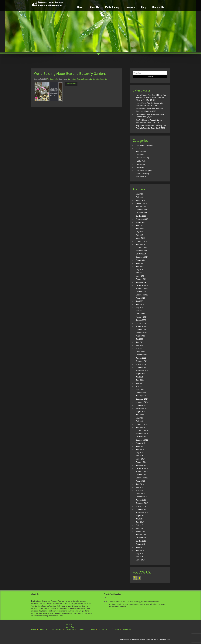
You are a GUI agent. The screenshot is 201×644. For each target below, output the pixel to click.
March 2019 (140, 459)
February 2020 (141, 424)
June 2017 (140, 522)
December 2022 (142, 323)
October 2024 (141, 254)
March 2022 (140, 352)
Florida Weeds (141, 152)
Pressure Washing (143, 174)
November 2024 (142, 251)
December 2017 (142, 503)
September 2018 (142, 478)
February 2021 (141, 393)
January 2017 (141, 535)
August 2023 (140, 298)
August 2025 (140, 222)
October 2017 (141, 509)
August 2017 (140, 516)
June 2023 (140, 304)
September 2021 (142, 371)
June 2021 (140, 380)
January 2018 (141, 500)
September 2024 (142, 257)
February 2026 (141, 203)
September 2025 (142, 219)
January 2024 (141, 282)
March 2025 (140, 238)
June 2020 (140, 415)
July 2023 (139, 301)
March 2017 (140, 528)
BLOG (138, 148)
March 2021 (140, 390)
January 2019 (141, 465)
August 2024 (140, 260)
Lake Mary (70, 629)
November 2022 (142, 326)
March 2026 (140, 200)
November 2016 (142, 538)
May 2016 (140, 554)
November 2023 (142, 289)
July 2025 (139, 226)
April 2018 (140, 491)
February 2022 (141, 355)
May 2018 (140, 487)
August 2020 (140, 412)
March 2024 (140, 276)
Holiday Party (141, 161)
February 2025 (141, 241)
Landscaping (95, 79)
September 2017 (142, 513)
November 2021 (142, 364)
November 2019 (142, 434)
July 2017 (139, 519)
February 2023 (141, 317)
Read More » (71, 84)
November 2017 (142, 506)
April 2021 (140, 386)
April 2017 (140, 525)
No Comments (52, 79)
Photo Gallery (112, 7)
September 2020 (142, 408)
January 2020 (141, 427)
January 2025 (141, 244)
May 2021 (140, 383)
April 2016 (140, 557)
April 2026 (140, 197)
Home (80, 7)
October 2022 (141, 330)
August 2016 (140, 544)
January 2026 (141, 207)
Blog (143, 7)
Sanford (81, 629)
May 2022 (140, 345)
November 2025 (142, 213)
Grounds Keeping (83, 79)
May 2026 (140, 194)
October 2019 (141, 437)
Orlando (92, 629)
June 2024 (140, 267)
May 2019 (140, 453)
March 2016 (140, 560)
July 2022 (139, 339)
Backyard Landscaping (144, 145)
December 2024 (142, 248)
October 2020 (141, 405)
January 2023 (141, 320)
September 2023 (142, 295)
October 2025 (141, 216)
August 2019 (140, 443)
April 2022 (140, 349)
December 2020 (142, 399)
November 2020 (142, 402)
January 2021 (141, 396)
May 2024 (140, 270)
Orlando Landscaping (144, 170)
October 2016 (141, 541)
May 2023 (140, 308)
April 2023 (140, 311)
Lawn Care (104, 79)
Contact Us (158, 7)
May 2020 (140, 418)
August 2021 (140, 374)
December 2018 (142, 468)
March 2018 (140, 494)
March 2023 (140, 314)
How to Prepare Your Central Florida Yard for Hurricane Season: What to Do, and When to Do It (151, 98)
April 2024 (140, 273)
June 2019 (140, 449)
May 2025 (140, 232)
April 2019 (140, 456)
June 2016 (140, 550)
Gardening (72, 79)
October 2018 (141, 475)
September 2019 (142, 440)
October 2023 (141, 292)
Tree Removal (141, 177)
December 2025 (142, 210)
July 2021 (139, 377)
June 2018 (140, 484)
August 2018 (140, 481)
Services (130, 7)
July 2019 (139, 446)
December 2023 (142, 285)
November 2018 (142, 472)
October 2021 (141, 367)
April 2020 (140, 421)
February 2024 (141, 279)
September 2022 (142, 333)
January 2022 (141, 358)
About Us (94, 7)
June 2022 (140, 342)
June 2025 (140, 229)
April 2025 (140, 235)
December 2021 (142, 361)
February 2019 (141, 462)
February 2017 (141, 532)
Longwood (103, 629)
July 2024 (139, 263)
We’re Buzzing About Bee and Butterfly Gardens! (71, 73)
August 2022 (140, 336)
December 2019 (142, 431)
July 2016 (139, 547)
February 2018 (141, 497)
